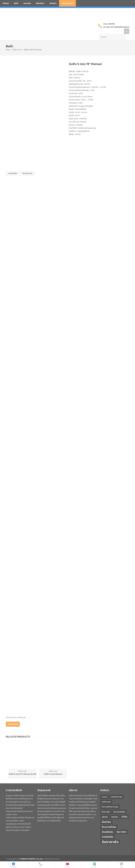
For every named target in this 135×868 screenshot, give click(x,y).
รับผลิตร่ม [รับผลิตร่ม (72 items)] (107, 827)
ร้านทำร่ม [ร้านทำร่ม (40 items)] (104, 792)
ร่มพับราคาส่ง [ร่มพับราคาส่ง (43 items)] (106, 797)
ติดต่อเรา (53, 3)
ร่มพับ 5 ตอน (17, 44)
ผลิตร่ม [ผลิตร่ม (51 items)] (105, 812)
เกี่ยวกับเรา (40, 3)
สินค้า (16, 3)
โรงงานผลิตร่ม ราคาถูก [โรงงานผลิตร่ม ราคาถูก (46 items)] (110, 802)
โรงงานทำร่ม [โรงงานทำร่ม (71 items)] (109, 822)
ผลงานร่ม (27, 3)
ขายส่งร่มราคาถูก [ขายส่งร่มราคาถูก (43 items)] (116, 792)
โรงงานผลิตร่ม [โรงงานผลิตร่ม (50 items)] (119, 807)
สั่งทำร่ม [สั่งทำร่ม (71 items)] (106, 817)
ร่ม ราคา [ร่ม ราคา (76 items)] (122, 827)
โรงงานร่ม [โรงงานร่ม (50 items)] (106, 807)
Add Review (13, 719)
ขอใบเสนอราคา (68, 3)
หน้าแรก (6, 3)
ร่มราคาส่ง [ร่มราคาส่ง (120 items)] (110, 837)
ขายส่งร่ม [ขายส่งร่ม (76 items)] (108, 832)
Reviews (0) (27, 168)
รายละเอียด (13, 168)
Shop (8, 44)
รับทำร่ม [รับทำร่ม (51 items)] (115, 812)
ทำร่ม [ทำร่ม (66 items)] (124, 811)
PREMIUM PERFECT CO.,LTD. (32, 854)
